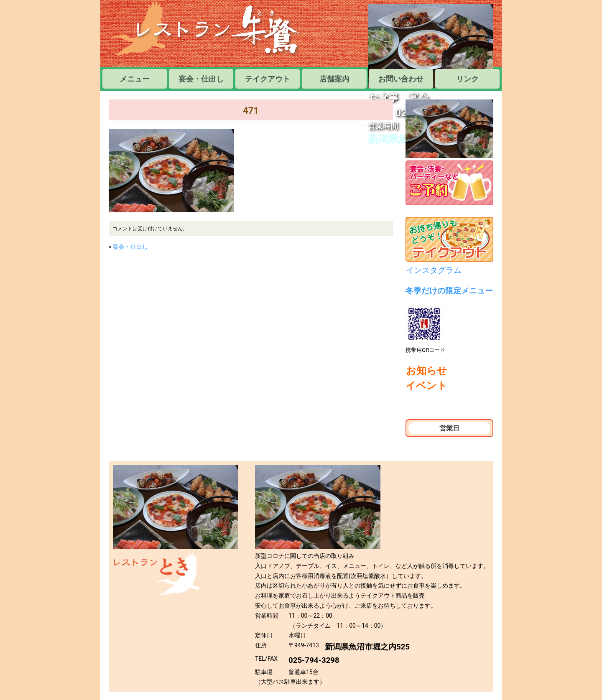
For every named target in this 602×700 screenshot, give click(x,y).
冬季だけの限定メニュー (449, 291)
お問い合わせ (401, 79)
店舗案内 (334, 79)
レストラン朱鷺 (207, 29)
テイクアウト (268, 79)
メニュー (138, 79)
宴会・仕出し (201, 79)
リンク (467, 79)
